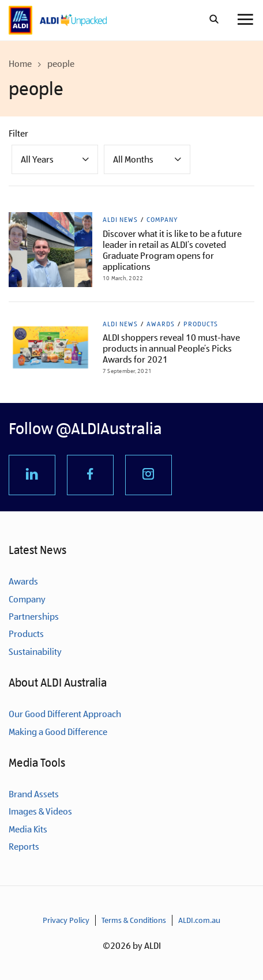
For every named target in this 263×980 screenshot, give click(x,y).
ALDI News (120, 220)
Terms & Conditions (134, 920)
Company (162, 220)
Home (20, 64)
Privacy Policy (66, 920)
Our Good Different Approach (65, 714)
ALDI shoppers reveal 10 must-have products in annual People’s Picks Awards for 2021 (171, 348)
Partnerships (34, 617)
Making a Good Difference (58, 732)
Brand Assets (34, 794)
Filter (18, 133)
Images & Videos (40, 811)
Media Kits (28, 829)
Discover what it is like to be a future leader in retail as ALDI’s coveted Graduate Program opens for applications (172, 250)
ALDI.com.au (199, 920)
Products (201, 324)
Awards (161, 324)
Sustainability (35, 652)
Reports (24, 847)
